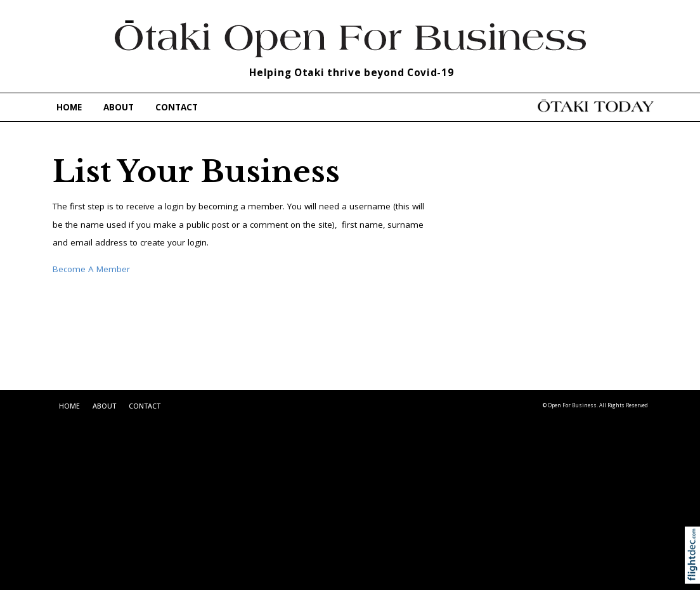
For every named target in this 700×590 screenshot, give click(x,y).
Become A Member (91, 269)
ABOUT (119, 107)
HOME (69, 107)
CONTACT (177, 107)
